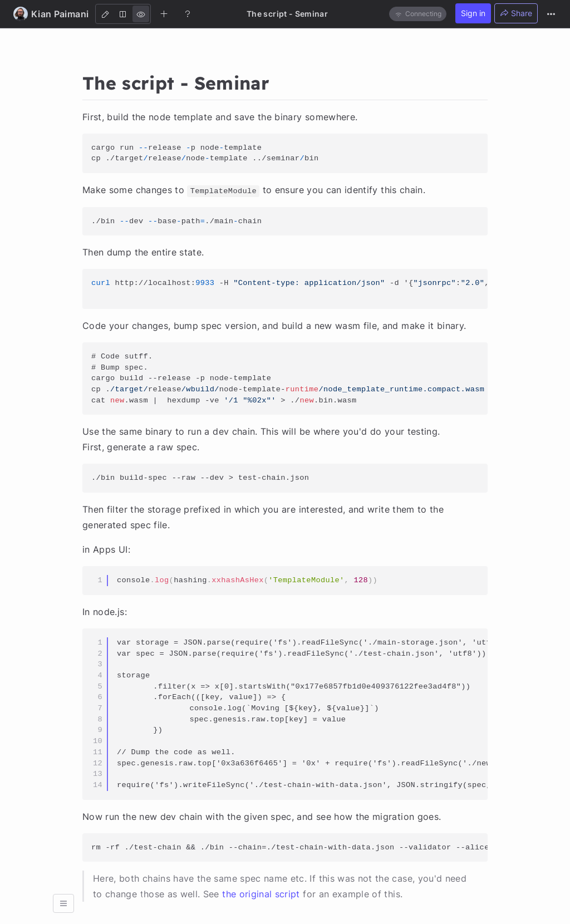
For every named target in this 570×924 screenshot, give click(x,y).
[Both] (123, 14)
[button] (63, 903)
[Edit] (105, 14)
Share (516, 13)
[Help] (188, 13)
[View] (141, 14)
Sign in (473, 13)
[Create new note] (164, 13)
